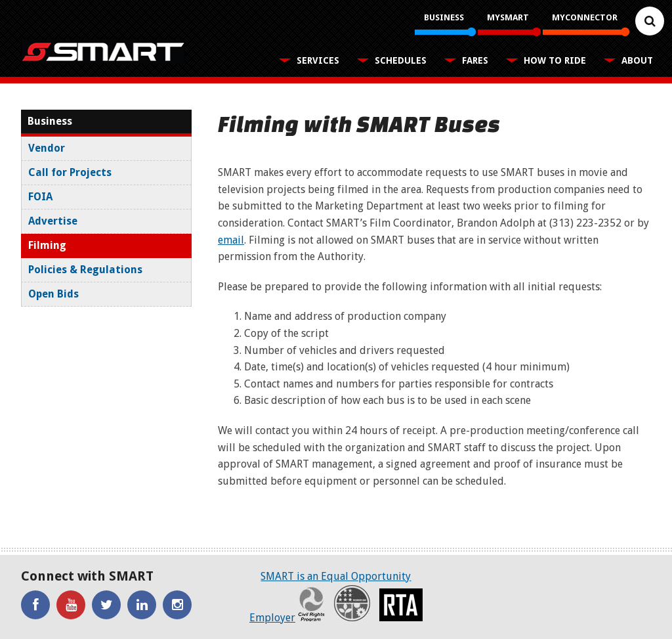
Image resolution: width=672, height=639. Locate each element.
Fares (475, 60)
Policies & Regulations (85, 270)
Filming (47, 245)
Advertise (53, 221)
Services (318, 60)
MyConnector (585, 17)
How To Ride (555, 60)
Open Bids (53, 294)
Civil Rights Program (311, 603)
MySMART (508, 17)
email (231, 240)
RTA (401, 605)
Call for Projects (70, 172)
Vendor (47, 148)
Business (444, 17)
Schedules (401, 60)
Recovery (352, 603)
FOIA (40, 197)
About (637, 60)
